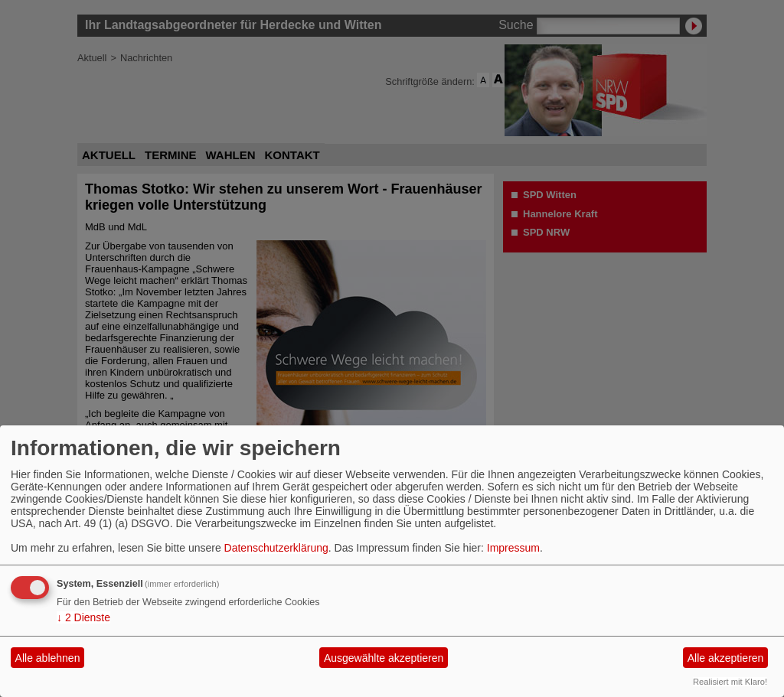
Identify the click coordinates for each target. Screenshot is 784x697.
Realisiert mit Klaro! (730, 682)
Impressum (513, 548)
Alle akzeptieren (726, 658)
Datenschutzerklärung (276, 548)
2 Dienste (83, 617)
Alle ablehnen (48, 658)
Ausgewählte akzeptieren (384, 658)
